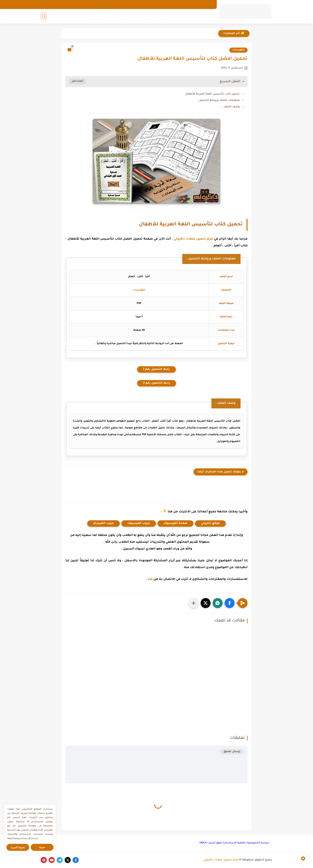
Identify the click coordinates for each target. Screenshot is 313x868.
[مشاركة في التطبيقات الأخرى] (194, 603)
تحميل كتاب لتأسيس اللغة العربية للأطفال (212, 94)
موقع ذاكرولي (210, 524)
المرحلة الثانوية (110, 16)
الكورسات (238, 50)
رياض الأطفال (202, 16)
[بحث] (44, 16)
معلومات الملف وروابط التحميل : (218, 100)
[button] (230, 603)
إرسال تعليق (232, 752)
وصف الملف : (231, 107)
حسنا (42, 847)
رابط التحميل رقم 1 (156, 369)
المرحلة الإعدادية (140, 16)
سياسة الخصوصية (258, 843)
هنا (150, 579)
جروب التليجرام (104, 524)
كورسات (85, 16)
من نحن (192, 4)
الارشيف (207, 4)
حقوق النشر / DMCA (211, 843)
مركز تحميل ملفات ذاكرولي (193, 239)
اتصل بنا (178, 4)
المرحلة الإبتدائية (172, 16)
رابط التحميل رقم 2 (157, 383)
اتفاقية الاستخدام (235, 843)
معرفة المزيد (18, 847)
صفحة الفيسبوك (175, 524)
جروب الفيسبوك (139, 524)
